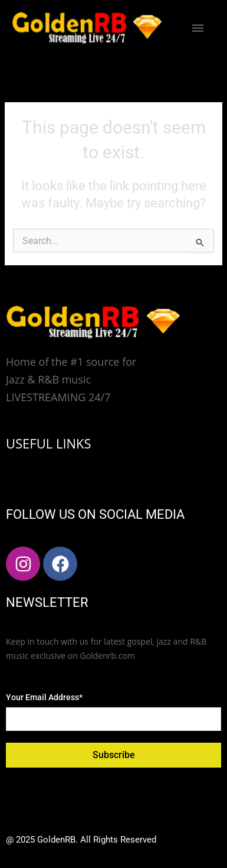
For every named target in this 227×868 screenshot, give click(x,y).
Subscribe (114, 755)
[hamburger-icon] (198, 28)
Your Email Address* (44, 697)
